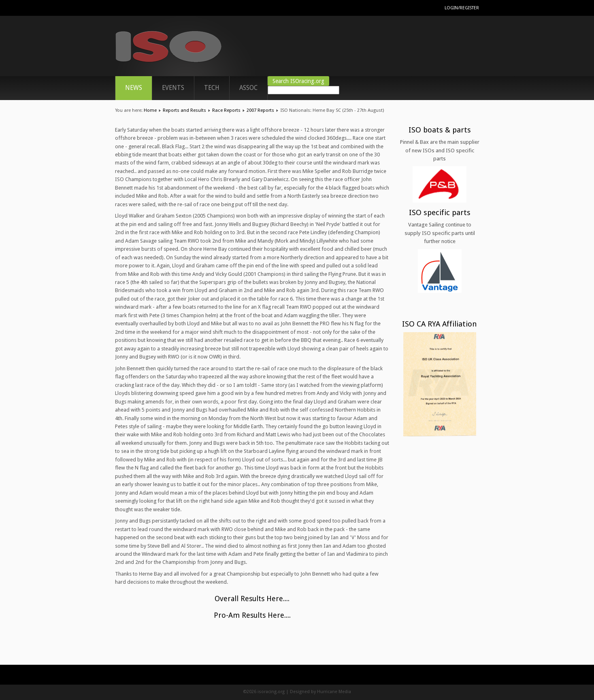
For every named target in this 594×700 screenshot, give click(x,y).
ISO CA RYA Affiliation (440, 324)
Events (173, 88)
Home (150, 110)
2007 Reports (260, 110)
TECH (212, 88)
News (134, 88)
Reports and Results (184, 110)
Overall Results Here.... (252, 599)
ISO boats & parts (440, 130)
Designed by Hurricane (314, 692)
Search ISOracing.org (298, 81)
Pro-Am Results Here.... (252, 615)
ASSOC (248, 88)
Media (345, 692)
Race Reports (226, 110)
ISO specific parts (440, 212)
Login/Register (462, 8)
